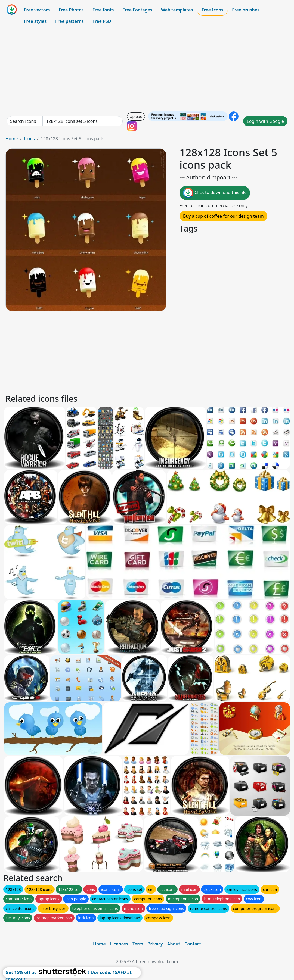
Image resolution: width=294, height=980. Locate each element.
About (174, 944)
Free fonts (103, 10)
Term (138, 944)
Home (12, 139)
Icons (29, 139)
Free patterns (69, 21)
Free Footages (137, 10)
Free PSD (102, 21)
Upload (136, 116)
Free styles (35, 21)
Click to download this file (215, 193)
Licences (119, 944)
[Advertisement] (147, 69)
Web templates (177, 10)
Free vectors (37, 10)
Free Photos (71, 10)
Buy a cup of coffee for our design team (223, 216)
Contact (193, 944)
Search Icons (23, 121)
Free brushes (246, 10)
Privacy (155, 944)
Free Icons (212, 10)
